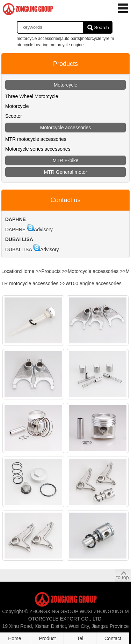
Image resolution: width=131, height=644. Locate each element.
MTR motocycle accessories (36, 139)
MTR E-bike (66, 160)
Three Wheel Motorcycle (32, 96)
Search (102, 28)
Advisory (43, 229)
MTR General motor (66, 172)
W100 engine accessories (93, 283)
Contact (113, 638)
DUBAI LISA (19, 249)
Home (28, 271)
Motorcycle (66, 85)
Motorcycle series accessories (38, 149)
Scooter (14, 116)
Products (51, 271)
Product (48, 638)
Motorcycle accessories (66, 128)
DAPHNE (15, 229)
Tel (80, 638)
